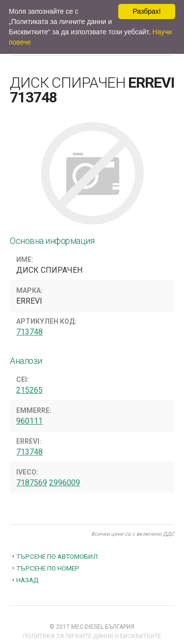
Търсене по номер (48, 568)
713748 (29, 332)
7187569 (32, 483)
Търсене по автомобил (57, 556)
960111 (29, 421)
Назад (27, 580)
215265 (29, 390)
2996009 (65, 483)
